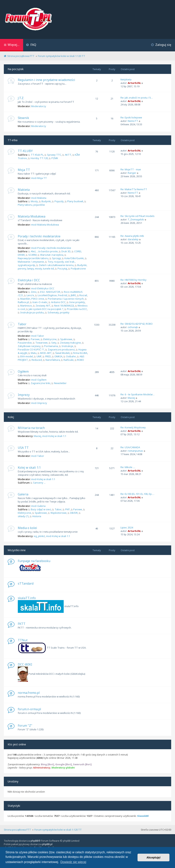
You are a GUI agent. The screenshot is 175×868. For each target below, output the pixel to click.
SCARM (31, 255)
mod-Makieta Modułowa (45, 225)
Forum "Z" (25, 726)
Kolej (11, 417)
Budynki (45, 201)
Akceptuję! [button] (154, 857)
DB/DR (73, 513)
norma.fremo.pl (29, 693)
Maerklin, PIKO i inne (31, 299)
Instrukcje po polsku (31, 312)
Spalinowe (65, 339)
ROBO (79, 360)
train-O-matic (39, 302)
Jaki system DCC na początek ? (45, 309)
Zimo (32, 292)
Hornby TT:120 (38, 158)
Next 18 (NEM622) (63, 306)
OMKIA (57, 356)
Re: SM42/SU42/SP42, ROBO (137, 324)
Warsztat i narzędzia (50, 255)
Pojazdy (58, 201)
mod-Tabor (38, 336)
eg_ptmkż (39, 536)
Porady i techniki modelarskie (39, 236)
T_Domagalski (136, 219)
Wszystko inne (17, 550)
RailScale (67, 360)
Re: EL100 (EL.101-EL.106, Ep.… (137, 494)
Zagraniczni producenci (60, 349)
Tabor (22, 324)
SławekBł (143, 816)
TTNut (23, 640)
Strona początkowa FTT (17, 830)
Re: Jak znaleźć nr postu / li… (137, 98)
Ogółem (23, 371)
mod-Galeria (38, 506)
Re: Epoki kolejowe (131, 117)
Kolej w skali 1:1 (29, 468)
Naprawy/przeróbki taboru (42, 257)
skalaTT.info (27, 598)
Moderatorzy (39, 106)
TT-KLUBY (25, 151)
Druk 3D (65, 251)
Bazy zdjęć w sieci (40, 509)
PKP (66, 509)
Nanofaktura (51, 360)
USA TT (23, 448)
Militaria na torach (31, 428)
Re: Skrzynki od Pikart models (138, 216)
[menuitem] (31, 45)
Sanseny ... (38, 483)
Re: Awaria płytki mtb (132, 236)
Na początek (16, 69)
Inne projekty (76, 302)
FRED (47, 356)
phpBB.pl (47, 844)
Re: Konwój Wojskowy (133, 427)
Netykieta (126, 79)
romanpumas (135, 451)
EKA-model (25, 356)
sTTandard (26, 583)
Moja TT (24, 170)
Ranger (132, 173)
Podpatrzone (77, 269)
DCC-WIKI (25, 664)
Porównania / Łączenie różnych (65, 299)
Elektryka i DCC (29, 280)
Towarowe (40, 343)
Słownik (23, 118)
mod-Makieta (39, 198)
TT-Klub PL (36, 155)
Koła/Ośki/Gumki (73, 258)
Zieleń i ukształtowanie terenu (55, 265)
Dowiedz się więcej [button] (73, 862)
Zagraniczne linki (39, 383)
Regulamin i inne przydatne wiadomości (46, 80)
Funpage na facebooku (34, 561)
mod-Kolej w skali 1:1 (54, 436)
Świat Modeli (61, 353)
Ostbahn (70, 356)
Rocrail (82, 295)
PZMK (54, 158)
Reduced (35, 360)
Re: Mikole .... (128, 467)
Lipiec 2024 (127, 527)
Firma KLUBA (79, 353)
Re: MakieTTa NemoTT (134, 189)
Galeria (23, 494)
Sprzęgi (55, 258)
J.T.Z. (21, 98)
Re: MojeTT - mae (131, 169)
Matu (32, 353)
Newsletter (59, 383)
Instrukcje (66, 346)
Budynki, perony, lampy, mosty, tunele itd (52, 267)
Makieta (24, 190)
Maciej (131, 398)
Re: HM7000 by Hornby (133, 280)
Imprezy (24, 395)
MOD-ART (45, 353)
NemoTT (133, 121)
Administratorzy (42, 768)
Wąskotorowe (57, 513)
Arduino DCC (57, 302)
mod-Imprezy (39, 403)
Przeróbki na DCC (76, 309)
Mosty (33, 201)
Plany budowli (74, 201)
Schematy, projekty (57, 312)
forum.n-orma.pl (29, 709)
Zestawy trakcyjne (69, 343)
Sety (53, 343)
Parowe (34, 339)
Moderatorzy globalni (63, 768)
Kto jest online (17, 744)
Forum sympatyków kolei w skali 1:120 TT (58, 830)
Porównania (50, 346)
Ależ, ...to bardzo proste (43, 251)
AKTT (67, 155)
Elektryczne (49, 339)
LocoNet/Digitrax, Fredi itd (51, 295)
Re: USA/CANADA (130, 447)
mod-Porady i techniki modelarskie (51, 248)
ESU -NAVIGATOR (49, 292)
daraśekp (133, 239)
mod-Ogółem (39, 380)
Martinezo (25, 306)
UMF (38, 356)
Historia (35, 516)
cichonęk (133, 327)
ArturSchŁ (134, 83)
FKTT (22, 624)
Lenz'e (29, 295)
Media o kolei (27, 528)
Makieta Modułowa (32, 216)
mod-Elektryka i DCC (43, 288)
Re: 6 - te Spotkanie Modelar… (138, 394)
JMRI (72, 295)
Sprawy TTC (53, 155)
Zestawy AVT (42, 306)
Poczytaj (61, 269)
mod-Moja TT (39, 178)
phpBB (34, 841)
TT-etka (13, 140)
